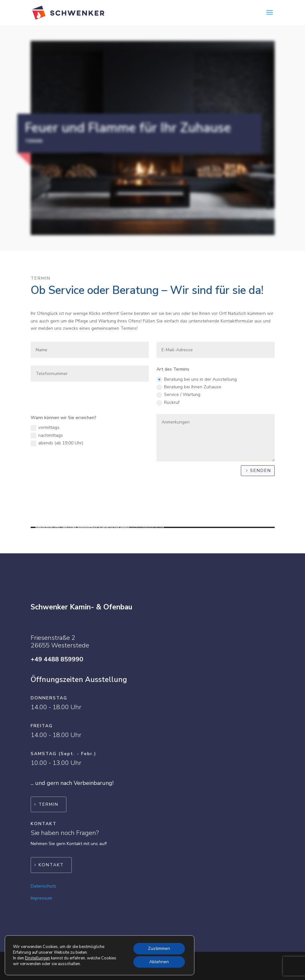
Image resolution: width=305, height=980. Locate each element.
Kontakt (51, 865)
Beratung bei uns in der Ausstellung (197, 379)
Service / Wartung (178, 395)
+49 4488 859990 (57, 659)
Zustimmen (159, 948)
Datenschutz (43, 886)
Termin (49, 804)
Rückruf (168, 403)
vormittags (45, 428)
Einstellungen (37, 958)
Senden (261, 471)
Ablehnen (159, 962)
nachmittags (47, 436)
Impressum (41, 898)
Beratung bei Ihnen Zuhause (189, 387)
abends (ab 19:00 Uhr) (57, 443)
